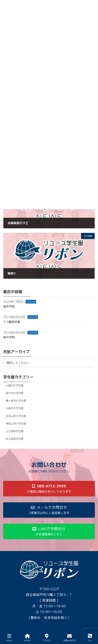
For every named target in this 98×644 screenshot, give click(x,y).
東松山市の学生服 (16, 424)
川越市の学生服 (15, 385)
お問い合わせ (69, 638)
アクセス (47, 638)
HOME (27, 638)
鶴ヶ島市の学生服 (16, 401)
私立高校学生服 (15, 439)
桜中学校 (9, 306)
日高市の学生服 (15, 408)
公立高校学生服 (15, 431)
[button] (49, 489)
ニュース (31, 302)
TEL (90, 638)
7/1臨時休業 (12, 322)
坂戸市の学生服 (15, 393)
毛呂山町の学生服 (16, 416)
